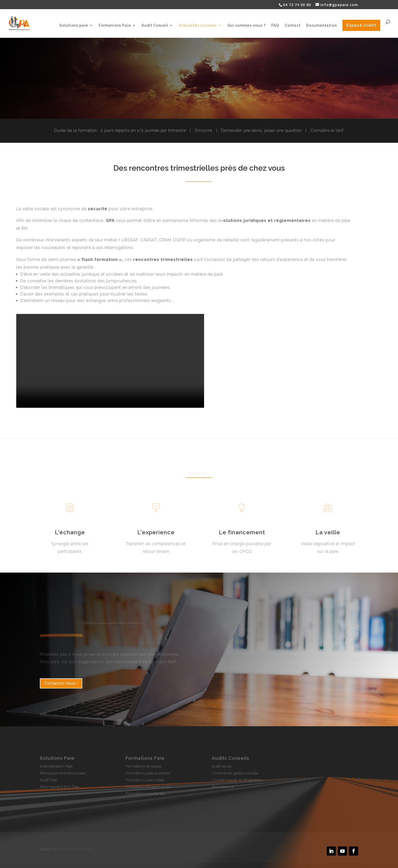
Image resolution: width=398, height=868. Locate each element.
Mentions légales (78, 849)
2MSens (56, 849)
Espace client (361, 25)
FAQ (275, 25)
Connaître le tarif (327, 130)
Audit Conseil (155, 25)
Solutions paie (74, 25)
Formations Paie (115, 25)
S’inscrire (204, 130)
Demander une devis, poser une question (261, 130)
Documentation (321, 25)
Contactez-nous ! (61, 683)
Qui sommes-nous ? (247, 25)
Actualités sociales (198, 25)
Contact (293, 25)
